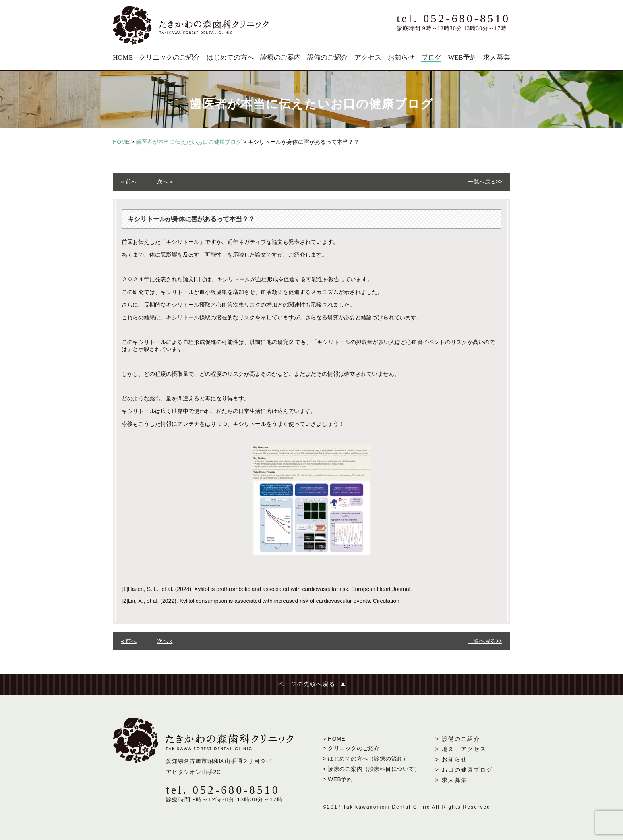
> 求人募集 (451, 780)
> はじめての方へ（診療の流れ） (366, 759)
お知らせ (401, 57)
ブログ (431, 57)
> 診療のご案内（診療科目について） (371, 769)
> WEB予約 (338, 779)
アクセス (368, 57)
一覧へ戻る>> (485, 182)
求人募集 (497, 57)
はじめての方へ (230, 57)
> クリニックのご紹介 (351, 748)
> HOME (334, 739)
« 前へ (129, 182)
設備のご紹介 (327, 57)
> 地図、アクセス (461, 749)
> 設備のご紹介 (458, 739)
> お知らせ (451, 759)
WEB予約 (462, 57)
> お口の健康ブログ (464, 770)
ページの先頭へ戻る (307, 684)
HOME (123, 57)
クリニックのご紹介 (169, 57)
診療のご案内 (281, 57)
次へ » (165, 182)
